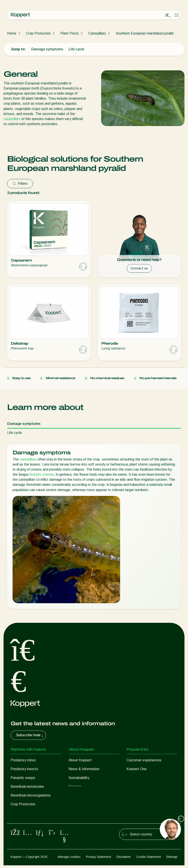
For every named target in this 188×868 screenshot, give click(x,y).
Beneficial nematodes (27, 787)
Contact (75, 787)
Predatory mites (23, 760)
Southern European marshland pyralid (145, 33)
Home (12, 33)
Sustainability (79, 778)
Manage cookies (69, 860)
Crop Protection (38, 33)
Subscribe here (30, 735)
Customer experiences (144, 760)
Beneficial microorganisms (31, 795)
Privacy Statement (99, 860)
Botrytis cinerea (42, 474)
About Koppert (80, 760)
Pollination (19, 813)
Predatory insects (24, 769)
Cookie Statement (149, 860)
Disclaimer (124, 860)
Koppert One (137, 769)
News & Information (84, 769)
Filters (20, 184)
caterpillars (12, 119)
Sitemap (172, 860)
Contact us (139, 268)
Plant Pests (70, 33)
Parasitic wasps (23, 778)
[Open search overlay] (168, 15)
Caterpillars (97, 33)
